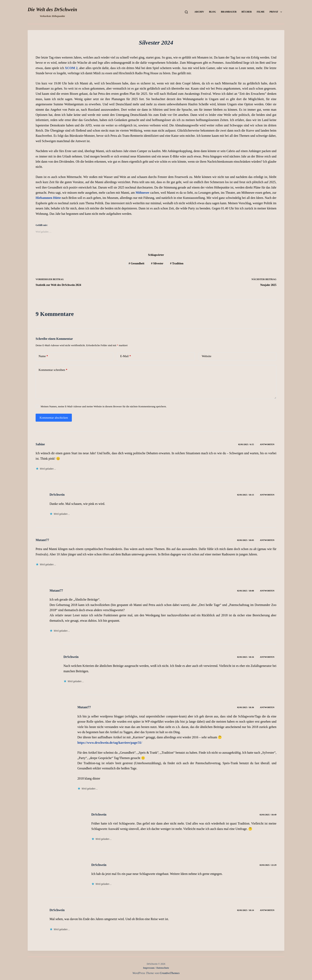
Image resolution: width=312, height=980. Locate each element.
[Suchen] (186, 12)
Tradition (177, 263)
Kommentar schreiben (53, 370)
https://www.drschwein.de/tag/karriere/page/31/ (110, 743)
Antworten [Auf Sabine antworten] (267, 444)
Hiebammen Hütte (48, 198)
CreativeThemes (170, 973)
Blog (212, 12)
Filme (261, 12)
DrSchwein (57, 495)
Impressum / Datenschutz (156, 968)
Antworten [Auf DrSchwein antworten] (267, 495)
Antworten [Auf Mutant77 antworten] (267, 540)
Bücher (247, 12)
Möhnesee (142, 193)
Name (43, 356)
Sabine (40, 444)
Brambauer (229, 12)
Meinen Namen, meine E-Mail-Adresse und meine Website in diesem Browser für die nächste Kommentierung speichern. (104, 406)
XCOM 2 (71, 68)
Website (207, 356)
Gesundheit (136, 263)
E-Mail (126, 356)
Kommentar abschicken (54, 418)
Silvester (157, 263)
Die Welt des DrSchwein (52, 9)
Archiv (199, 12)
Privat (277, 12)
